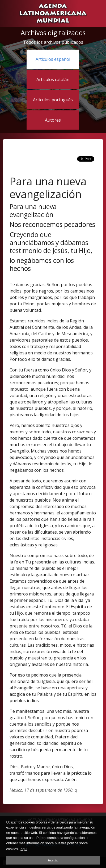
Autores (53, 120)
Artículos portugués (53, 100)
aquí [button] (24, 849)
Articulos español (53, 59)
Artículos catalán (53, 79)
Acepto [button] (53, 860)
